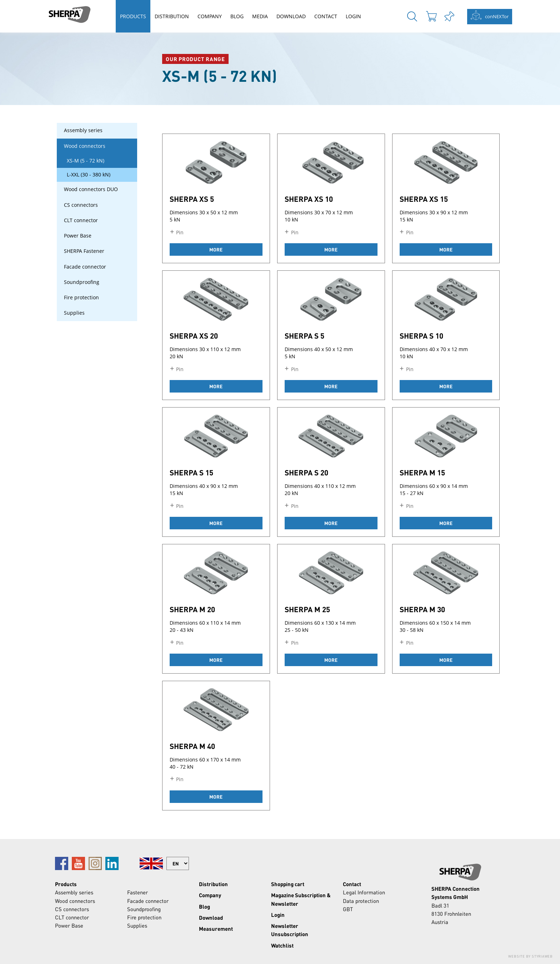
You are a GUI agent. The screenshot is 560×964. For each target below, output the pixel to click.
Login (353, 16)
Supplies (74, 313)
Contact (326, 16)
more (216, 249)
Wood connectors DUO (91, 189)
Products (133, 16)
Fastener (137, 892)
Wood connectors (85, 146)
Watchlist (282, 945)
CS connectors (81, 205)
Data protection (361, 901)
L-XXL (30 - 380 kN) (89, 175)
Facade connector (85, 267)
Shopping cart (288, 884)
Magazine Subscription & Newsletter (301, 899)
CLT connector (81, 220)
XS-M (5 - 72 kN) (86, 161)
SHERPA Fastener (84, 251)
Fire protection (81, 298)
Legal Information (364, 892)
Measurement (216, 929)
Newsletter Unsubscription (290, 930)
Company (210, 16)
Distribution (172, 16)
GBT (348, 909)
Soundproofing (82, 282)
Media (260, 16)
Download (291, 16)
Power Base (78, 236)
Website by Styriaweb (531, 956)
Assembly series (83, 130)
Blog (237, 16)
